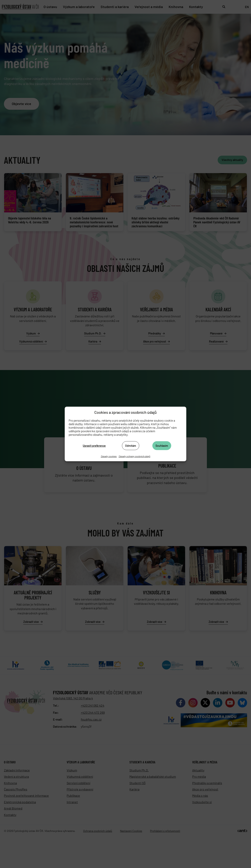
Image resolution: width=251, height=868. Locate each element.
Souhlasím (162, 445)
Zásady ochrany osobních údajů (134, 456)
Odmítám (131, 445)
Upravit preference (94, 445)
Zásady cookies (109, 456)
